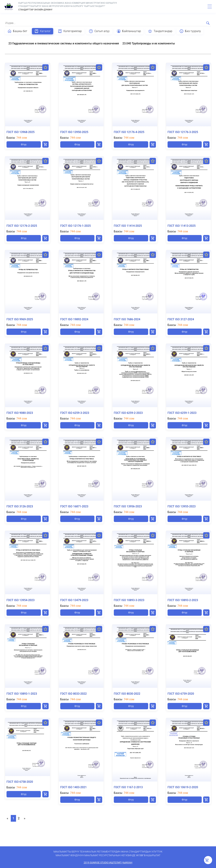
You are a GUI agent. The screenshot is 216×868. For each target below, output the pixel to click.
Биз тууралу (190, 31)
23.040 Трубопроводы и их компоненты (149, 43)
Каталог (43, 31)
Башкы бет (17, 31)
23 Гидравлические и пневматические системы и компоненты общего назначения (64, 43)
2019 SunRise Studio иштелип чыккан (108, 863)
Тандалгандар (160, 31)
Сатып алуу (99, 31)
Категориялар (70, 31)
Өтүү (24, 144)
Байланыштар (129, 31)
